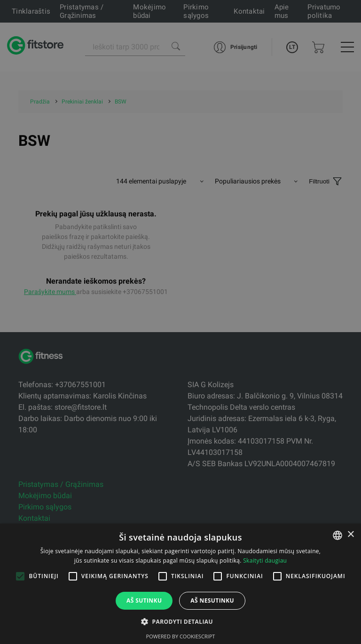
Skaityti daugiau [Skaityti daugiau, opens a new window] (265, 561)
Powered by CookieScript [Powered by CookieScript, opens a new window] (181, 636)
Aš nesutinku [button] (212, 600)
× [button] (350, 535)
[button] (180, 621)
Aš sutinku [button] (144, 600)
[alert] (180, 322)
